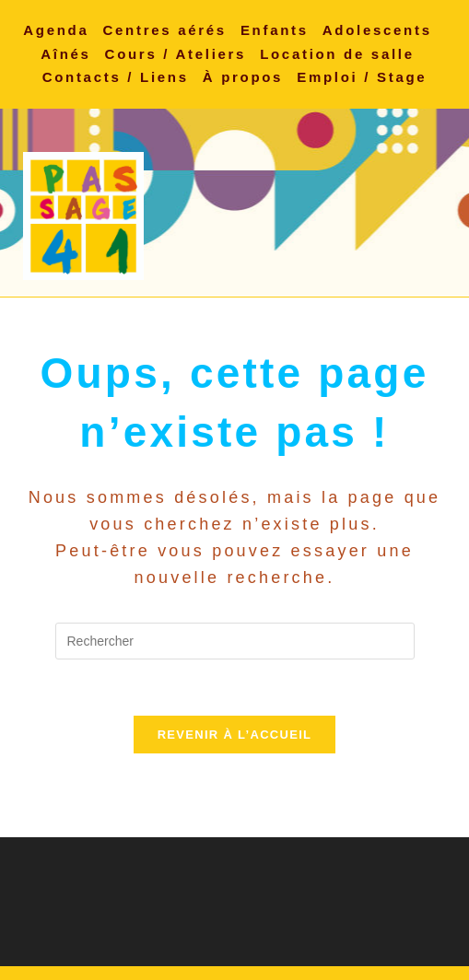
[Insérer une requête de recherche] (235, 641)
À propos (243, 77)
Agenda (56, 30)
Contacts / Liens (116, 77)
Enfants (275, 30)
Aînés (65, 54)
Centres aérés (165, 30)
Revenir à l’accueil (235, 735)
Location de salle (337, 54)
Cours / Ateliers (176, 54)
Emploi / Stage (362, 77)
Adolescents (377, 30)
